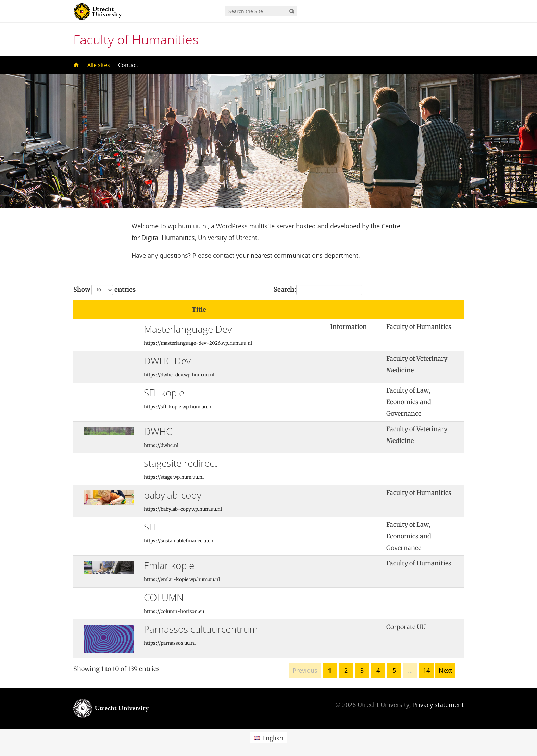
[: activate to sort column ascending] (353, 310)
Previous (305, 670)
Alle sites (99, 65)
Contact (128, 65)
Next (445, 670)
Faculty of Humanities (136, 39)
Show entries (104, 290)
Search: (318, 290)
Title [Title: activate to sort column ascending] (199, 310)
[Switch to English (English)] (268, 738)
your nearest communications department (297, 255)
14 (426, 670)
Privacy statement (438, 705)
